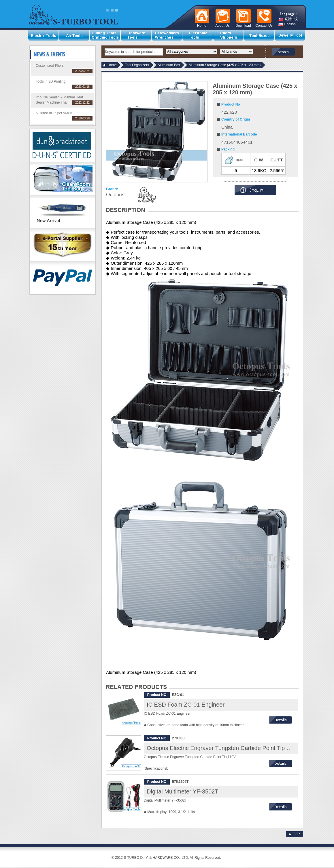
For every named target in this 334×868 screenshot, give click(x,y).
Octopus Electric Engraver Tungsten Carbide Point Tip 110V (223, 748)
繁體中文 (288, 19)
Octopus (115, 195)
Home (112, 65)
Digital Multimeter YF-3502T (183, 791)
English (287, 24)
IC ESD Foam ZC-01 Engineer (186, 705)
